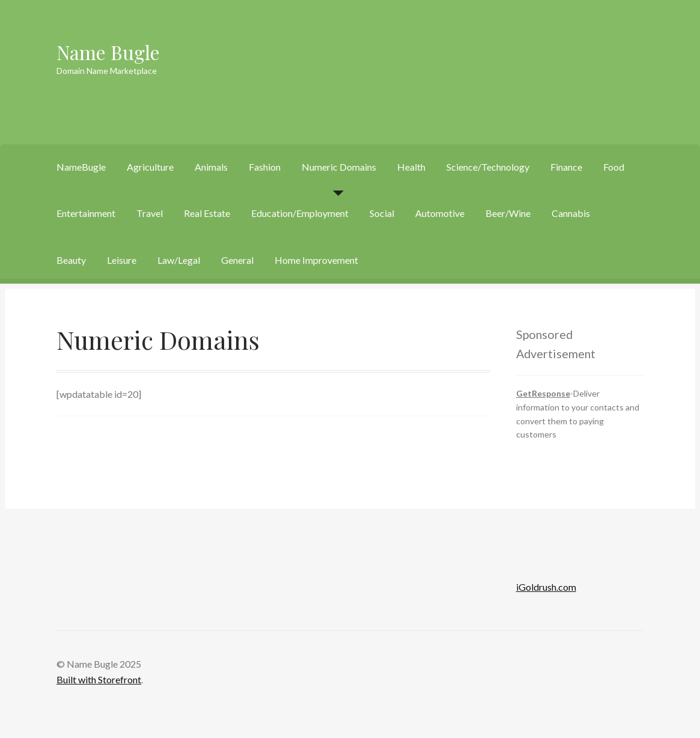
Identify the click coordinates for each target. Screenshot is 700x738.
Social (382, 213)
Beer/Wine (508, 213)
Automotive (440, 213)
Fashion (265, 167)
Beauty (71, 260)
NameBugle (81, 167)
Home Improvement (316, 260)
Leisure (122, 260)
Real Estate (207, 213)
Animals (211, 167)
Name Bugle (108, 52)
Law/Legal (179, 260)
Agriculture (150, 167)
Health (411, 167)
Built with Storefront (99, 679)
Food (614, 167)
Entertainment (86, 213)
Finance (566, 167)
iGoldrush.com (546, 587)
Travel (150, 213)
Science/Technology (488, 167)
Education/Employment (300, 213)
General (237, 260)
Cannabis (571, 213)
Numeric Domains (339, 167)
